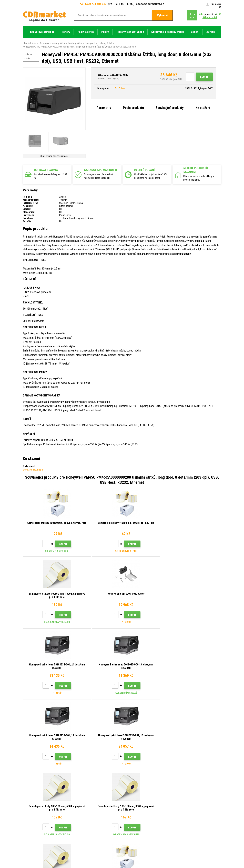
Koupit (204, 77)
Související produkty (170, 108)
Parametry (104, 108)
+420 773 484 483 (93, 4)
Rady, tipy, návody (82, 792)
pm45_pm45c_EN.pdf (33, 470)
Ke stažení (203, 108)
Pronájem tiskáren (83, 832)
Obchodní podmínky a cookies (89, 817)
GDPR (77, 822)
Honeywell (90, 43)
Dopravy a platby (82, 797)
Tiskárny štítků (75, 43)
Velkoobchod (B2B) (83, 802)
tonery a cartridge (144, 864)
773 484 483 (38, 789)
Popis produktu (133, 108)
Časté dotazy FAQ (83, 807)
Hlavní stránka (30, 43)
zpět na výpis (28, 56)
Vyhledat (162, 15)
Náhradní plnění (81, 837)
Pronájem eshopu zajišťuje (195, 852)
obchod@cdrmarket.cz (150, 4)
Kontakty (78, 787)
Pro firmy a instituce (84, 827)
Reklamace (79, 812)
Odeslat (181, 766)
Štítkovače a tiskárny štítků (52, 43)
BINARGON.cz (215, 852)
